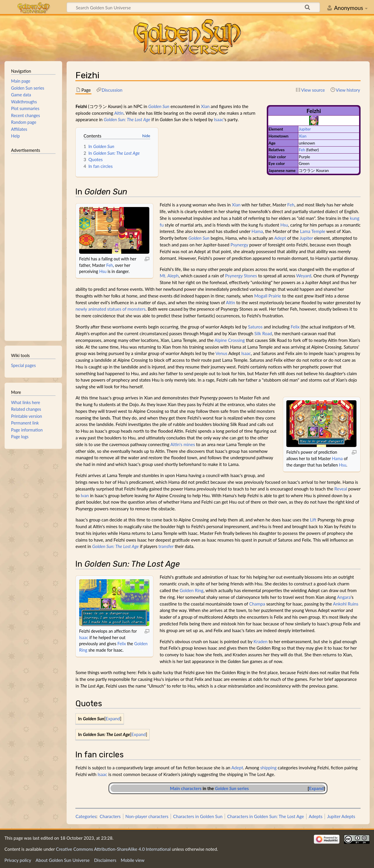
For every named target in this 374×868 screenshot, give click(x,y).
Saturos (255, 327)
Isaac (219, 119)
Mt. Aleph (169, 276)
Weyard (304, 276)
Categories (86, 816)
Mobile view (133, 860)
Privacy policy (18, 860)
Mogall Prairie (268, 296)
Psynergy (239, 245)
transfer (166, 546)
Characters (110, 816)
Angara (344, 597)
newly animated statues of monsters (110, 309)
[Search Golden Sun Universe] (193, 7)
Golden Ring (192, 590)
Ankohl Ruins (346, 604)
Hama (257, 231)
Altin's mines (183, 444)
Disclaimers (105, 860)
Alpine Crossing (230, 340)
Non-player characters (147, 816)
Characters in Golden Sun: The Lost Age (266, 816)
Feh (302, 150)
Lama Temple (313, 231)
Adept (280, 238)
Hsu (103, 271)
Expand (113, 719)
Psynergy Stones (241, 276)
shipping (269, 768)
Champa (257, 604)
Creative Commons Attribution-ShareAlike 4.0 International (113, 849)
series (232, 788)
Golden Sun (159, 106)
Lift (313, 520)
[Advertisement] (33, 245)
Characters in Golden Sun (198, 816)
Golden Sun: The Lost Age (127, 119)
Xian (303, 136)
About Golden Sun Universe (63, 860)
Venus (221, 353)
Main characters (186, 788)
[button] (113, 719)
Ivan (85, 495)
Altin (119, 113)
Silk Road (263, 333)
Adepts (315, 816)
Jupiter (305, 129)
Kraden (261, 641)
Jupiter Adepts (341, 816)
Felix (295, 327)
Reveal (341, 489)
